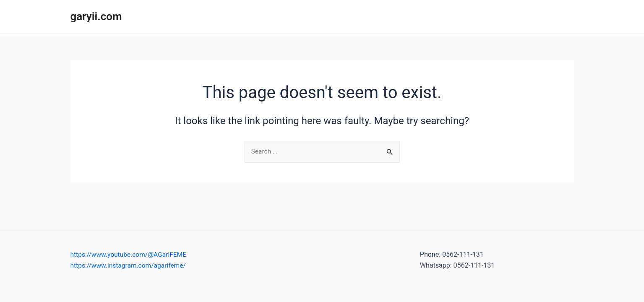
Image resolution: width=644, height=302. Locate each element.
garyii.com (96, 16)
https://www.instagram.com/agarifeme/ (130, 266)
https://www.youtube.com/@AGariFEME (130, 254)
